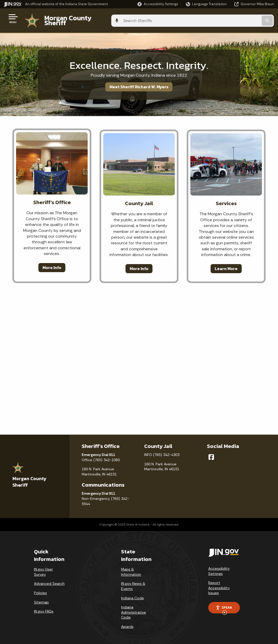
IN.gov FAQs (44, 607)
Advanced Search (49, 580)
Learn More (226, 264)
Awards (127, 623)
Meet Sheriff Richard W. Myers (139, 83)
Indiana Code (133, 594)
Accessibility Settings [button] (219, 567)
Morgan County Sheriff (78, 18)
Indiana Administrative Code (134, 608)
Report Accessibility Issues (219, 584)
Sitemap (41, 598)
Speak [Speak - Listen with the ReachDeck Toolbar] (224, 605)
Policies (40, 589)
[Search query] (244, 19)
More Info (52, 263)
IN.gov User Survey (43, 568)
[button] (158, 4)
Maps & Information (131, 568)
